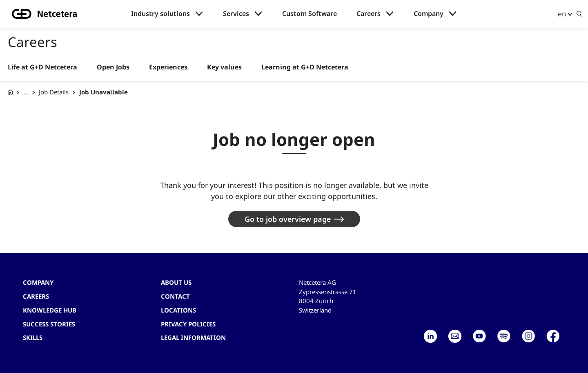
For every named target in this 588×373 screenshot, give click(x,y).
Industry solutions (160, 14)
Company (429, 14)
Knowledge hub (50, 310)
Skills (33, 337)
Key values (224, 67)
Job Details (54, 92)
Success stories (49, 324)
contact (175, 296)
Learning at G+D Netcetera (305, 67)
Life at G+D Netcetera (42, 67)
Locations (178, 310)
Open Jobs (113, 67)
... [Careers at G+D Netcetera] (26, 92)
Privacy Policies (188, 324)
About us (176, 282)
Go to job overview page (288, 219)
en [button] (562, 14)
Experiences (168, 67)
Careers (369, 14)
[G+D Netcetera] (10, 92)
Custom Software (310, 14)
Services (236, 14)
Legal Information (193, 337)
